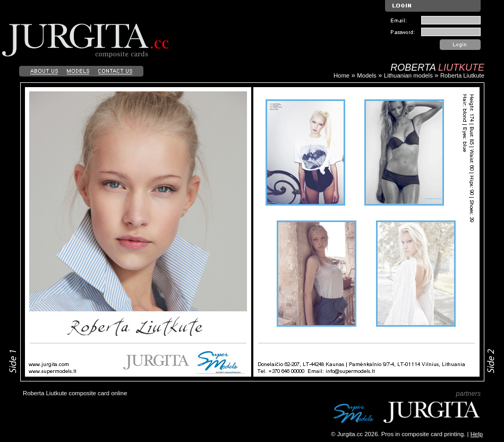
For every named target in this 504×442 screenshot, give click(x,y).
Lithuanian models (408, 75)
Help (477, 434)
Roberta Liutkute (462, 75)
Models (367, 75)
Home (341, 75)
